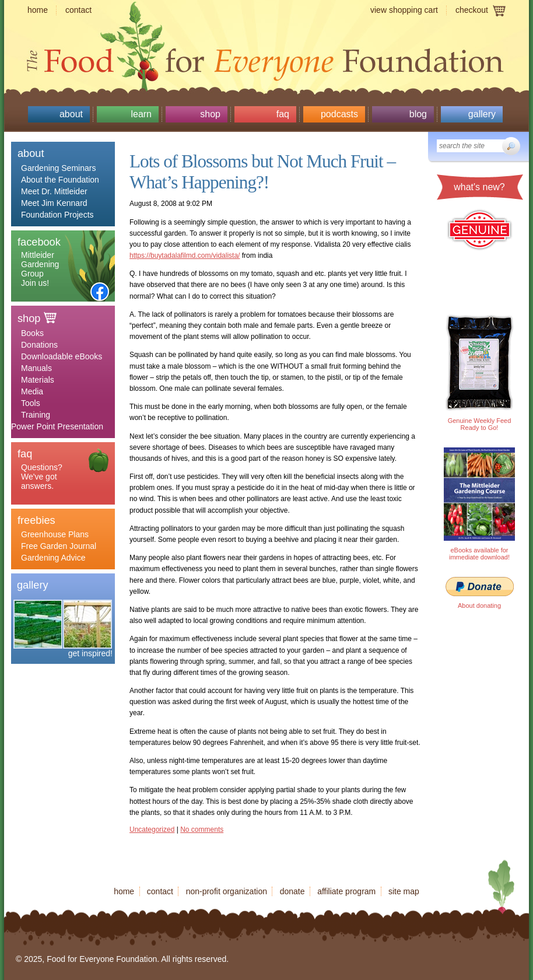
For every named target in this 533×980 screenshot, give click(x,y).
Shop (210, 114)
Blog (418, 114)
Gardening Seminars (58, 168)
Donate (292, 891)
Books (32, 333)
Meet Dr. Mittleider (54, 191)
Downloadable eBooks (62, 356)
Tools (31, 403)
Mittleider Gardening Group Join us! (40, 269)
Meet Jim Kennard (54, 203)
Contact (78, 10)
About (71, 114)
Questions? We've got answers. (42, 477)
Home (38, 10)
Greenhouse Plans (55, 534)
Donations (39, 345)
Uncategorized (152, 829)
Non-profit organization (227, 891)
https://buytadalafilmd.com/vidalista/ (185, 256)
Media (32, 391)
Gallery (482, 114)
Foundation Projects (57, 215)
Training (36, 415)
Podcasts (339, 114)
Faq (283, 114)
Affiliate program (346, 891)
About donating (479, 605)
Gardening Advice (53, 558)
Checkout (472, 10)
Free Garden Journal (59, 546)
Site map (404, 891)
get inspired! (90, 653)
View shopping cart (404, 10)
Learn (141, 114)
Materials (38, 380)
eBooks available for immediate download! (479, 554)
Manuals (36, 368)
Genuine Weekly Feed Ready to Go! (480, 424)
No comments (202, 829)
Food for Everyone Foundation (266, 58)
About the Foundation (60, 180)
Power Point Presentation (57, 426)
